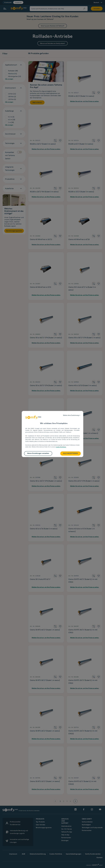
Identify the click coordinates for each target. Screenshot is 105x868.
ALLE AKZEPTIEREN (70, 453)
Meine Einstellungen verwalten (38, 453)
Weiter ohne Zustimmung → (72, 415)
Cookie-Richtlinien (61, 447)
